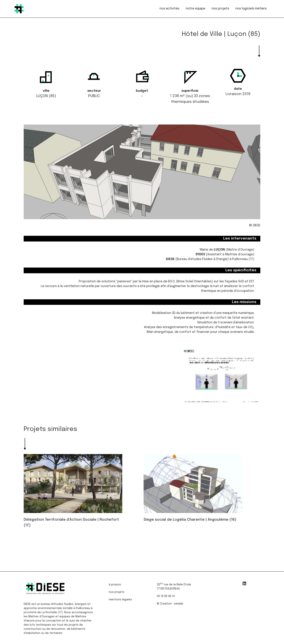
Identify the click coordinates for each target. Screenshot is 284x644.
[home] (19, 9)
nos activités (170, 9)
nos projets (220, 9)
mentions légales (120, 599)
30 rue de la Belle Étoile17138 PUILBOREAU (174, 585)
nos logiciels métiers (251, 9)
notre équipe (196, 9)
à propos (115, 584)
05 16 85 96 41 (166, 595)
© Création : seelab (170, 603)
